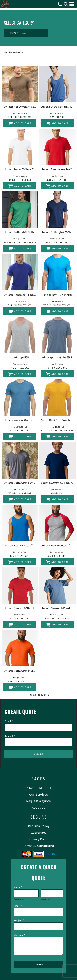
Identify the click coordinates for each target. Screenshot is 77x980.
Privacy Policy (39, 839)
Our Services (38, 794)
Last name (46, 899)
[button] (66, 4)
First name (19, 899)
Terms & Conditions (39, 846)
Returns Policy (39, 826)
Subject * (10, 736)
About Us (38, 808)
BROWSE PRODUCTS (38, 788)
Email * (9, 721)
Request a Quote (38, 801)
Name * (18, 887)
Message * (19, 935)
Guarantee (39, 833)
